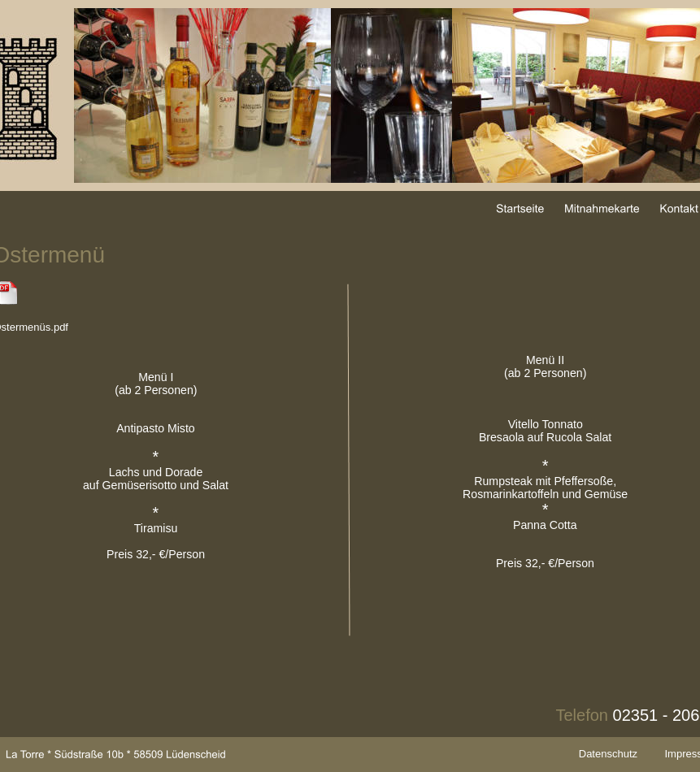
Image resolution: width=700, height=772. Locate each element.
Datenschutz (608, 754)
